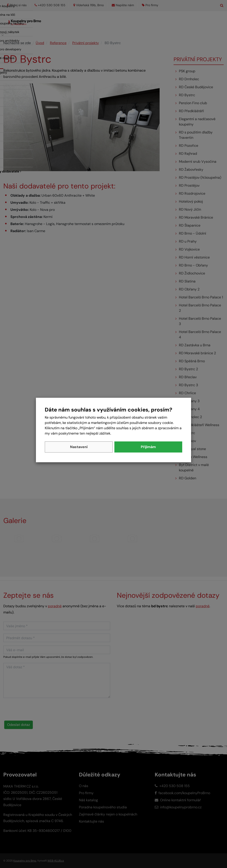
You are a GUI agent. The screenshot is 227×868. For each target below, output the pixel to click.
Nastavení (79, 447)
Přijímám (148, 447)
